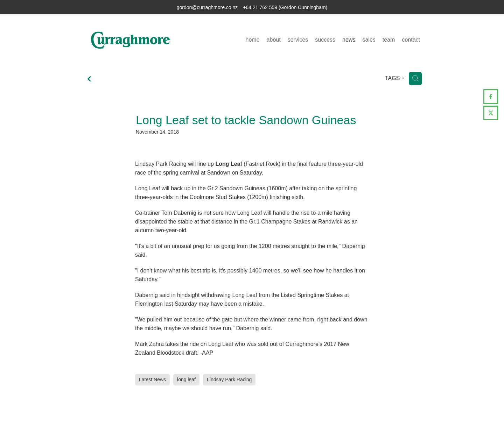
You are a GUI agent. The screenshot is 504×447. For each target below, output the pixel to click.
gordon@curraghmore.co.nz (207, 7)
